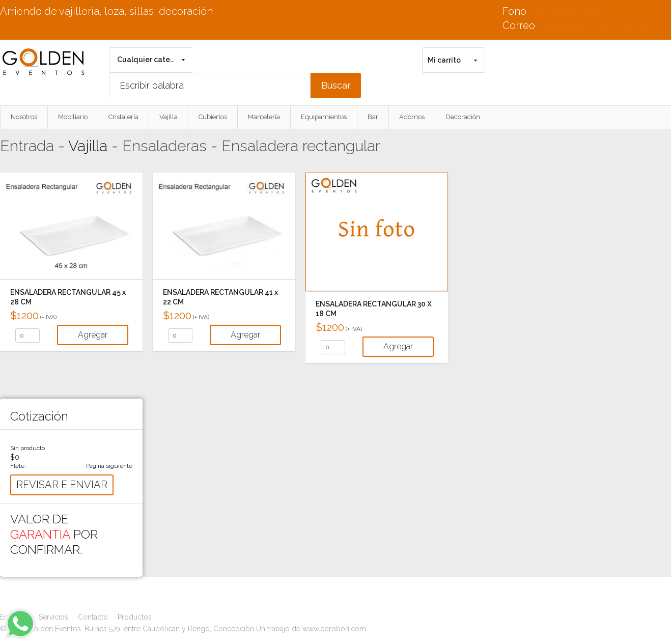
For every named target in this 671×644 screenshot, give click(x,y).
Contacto (93, 617)
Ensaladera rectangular (301, 146)
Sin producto (27, 448)
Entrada (27, 146)
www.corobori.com (334, 629)
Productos (135, 617)
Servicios (53, 617)
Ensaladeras (164, 146)
